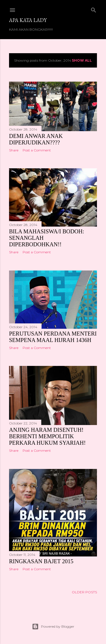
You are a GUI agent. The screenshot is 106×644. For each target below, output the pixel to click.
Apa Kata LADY (28, 20)
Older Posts (84, 592)
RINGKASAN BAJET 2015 (41, 561)
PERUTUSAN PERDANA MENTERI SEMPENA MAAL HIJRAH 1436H (53, 337)
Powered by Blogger (53, 627)
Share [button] (14, 150)
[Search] (94, 9)
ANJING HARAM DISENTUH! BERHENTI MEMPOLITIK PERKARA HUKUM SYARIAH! (47, 436)
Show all (82, 60)
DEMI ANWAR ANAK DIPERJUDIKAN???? (36, 139)
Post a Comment (37, 150)
